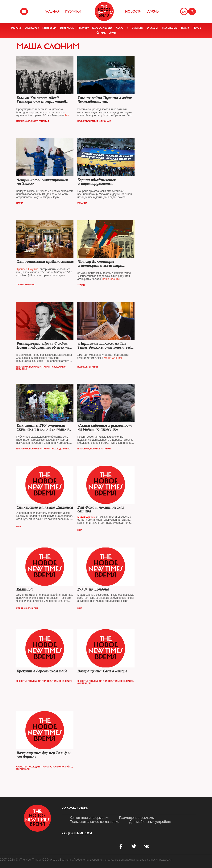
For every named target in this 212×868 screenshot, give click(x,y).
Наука (20, 203)
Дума (113, 33)
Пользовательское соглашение (95, 822)
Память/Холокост (27, 121)
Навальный (170, 28)
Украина (137, 28)
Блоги (120, 28)
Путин (197, 28)
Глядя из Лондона (27, 608)
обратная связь (75, 808)
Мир (19, 526)
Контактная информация (90, 818)
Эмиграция (84, 683)
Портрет (83, 28)
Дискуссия (32, 28)
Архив (153, 11)
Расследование (102, 28)
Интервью (49, 28)
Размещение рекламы (137, 818)
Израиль (153, 28)
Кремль (101, 33)
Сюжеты (22, 681)
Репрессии (67, 28)
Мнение (16, 28)
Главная (52, 11)
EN (184, 12)
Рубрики (73, 11)
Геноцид (44, 121)
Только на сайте (62, 681)
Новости (133, 11)
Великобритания (87, 121)
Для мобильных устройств (150, 822)
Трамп (185, 28)
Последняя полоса (39, 681)
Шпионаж (105, 121)
